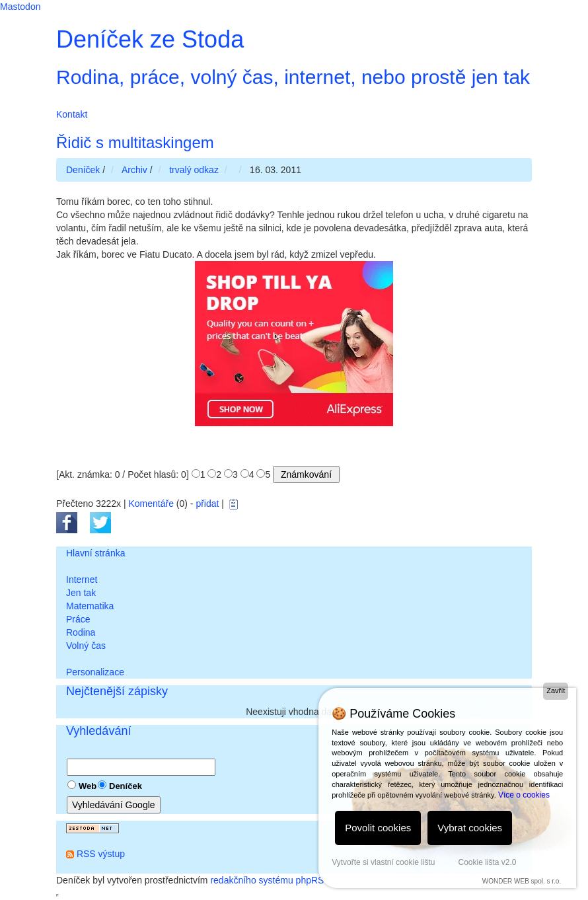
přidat (207, 504)
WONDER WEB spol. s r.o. (522, 881)
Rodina (81, 632)
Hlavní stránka (95, 553)
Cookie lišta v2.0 (487, 862)
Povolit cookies (378, 828)
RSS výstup (101, 854)
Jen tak (81, 593)
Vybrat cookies (470, 828)
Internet (82, 580)
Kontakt (72, 114)
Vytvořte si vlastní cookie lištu (383, 862)
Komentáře (151, 504)
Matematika (90, 606)
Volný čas (86, 646)
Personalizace (95, 672)
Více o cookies (524, 795)
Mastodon (20, 7)
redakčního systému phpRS (267, 880)
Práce (78, 619)
